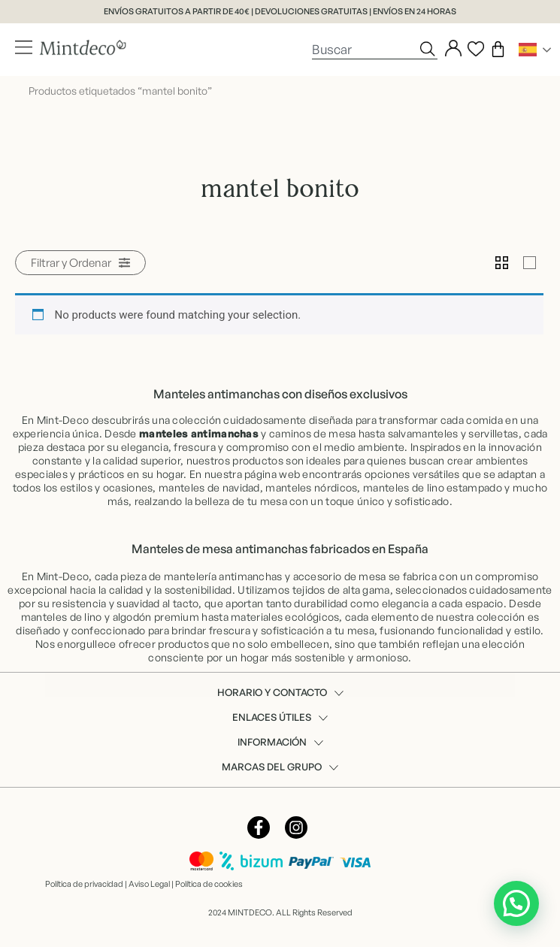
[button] (80, 263)
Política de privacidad (84, 884)
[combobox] (365, 49)
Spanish (528, 50)
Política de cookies (209, 884)
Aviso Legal (149, 884)
